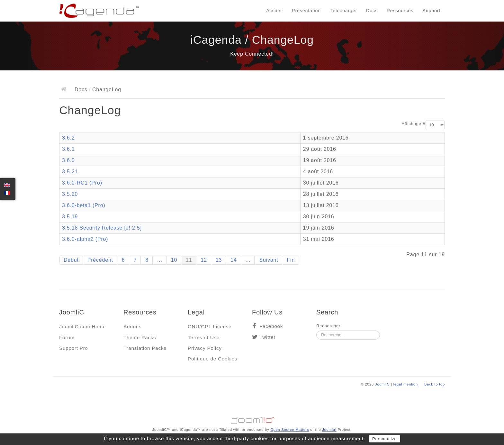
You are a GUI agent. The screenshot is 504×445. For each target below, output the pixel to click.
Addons (132, 327)
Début (71, 260)
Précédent (100, 260)
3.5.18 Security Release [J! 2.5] (102, 228)
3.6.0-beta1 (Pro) (84, 205)
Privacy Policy (205, 348)
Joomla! (329, 430)
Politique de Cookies (212, 359)
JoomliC (382, 384)
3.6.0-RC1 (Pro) (82, 183)
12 (204, 260)
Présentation (306, 11)
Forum (67, 337)
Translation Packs (145, 348)
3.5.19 (70, 217)
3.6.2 (68, 138)
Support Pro (74, 348)
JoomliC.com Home (82, 327)
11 (189, 260)
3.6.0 (68, 160)
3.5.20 (70, 194)
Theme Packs (140, 337)
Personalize (385, 439)
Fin (291, 260)
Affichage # (414, 124)
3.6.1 (68, 149)
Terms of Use (204, 337)
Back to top (435, 384)
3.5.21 (70, 172)
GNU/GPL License (210, 327)
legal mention (406, 384)
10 (174, 260)
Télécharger (343, 11)
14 (234, 260)
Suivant (269, 260)
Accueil (274, 11)
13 (219, 260)
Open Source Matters (290, 430)
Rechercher (328, 326)
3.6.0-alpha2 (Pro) (85, 239)
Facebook (271, 326)
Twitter (267, 337)
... (160, 260)
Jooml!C (252, 419)
